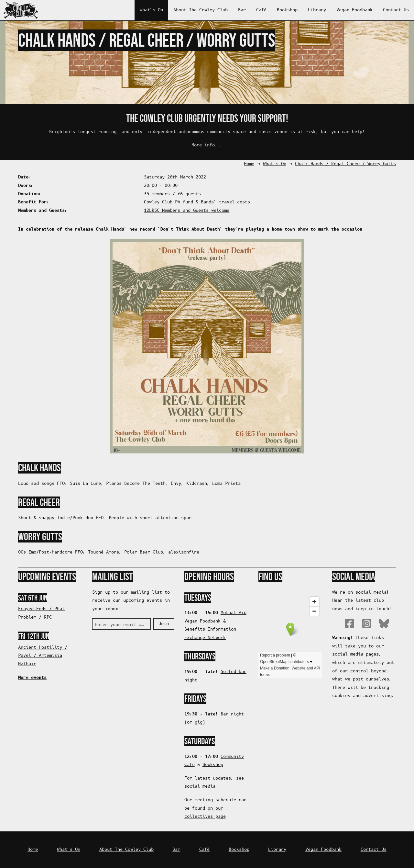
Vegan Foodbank (354, 10)
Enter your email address (120, 625)
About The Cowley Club (201, 10)
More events (32, 678)
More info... (207, 145)
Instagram (367, 623)
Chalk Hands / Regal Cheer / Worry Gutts (345, 164)
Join (164, 624)
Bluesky (384, 623)
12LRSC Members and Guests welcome (187, 211)
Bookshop (287, 10)
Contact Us (396, 10)
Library (317, 10)
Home (249, 164)
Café (261, 10)
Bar (242, 10)
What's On (151, 10)
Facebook (349, 623)
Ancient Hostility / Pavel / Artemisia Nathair (43, 656)
